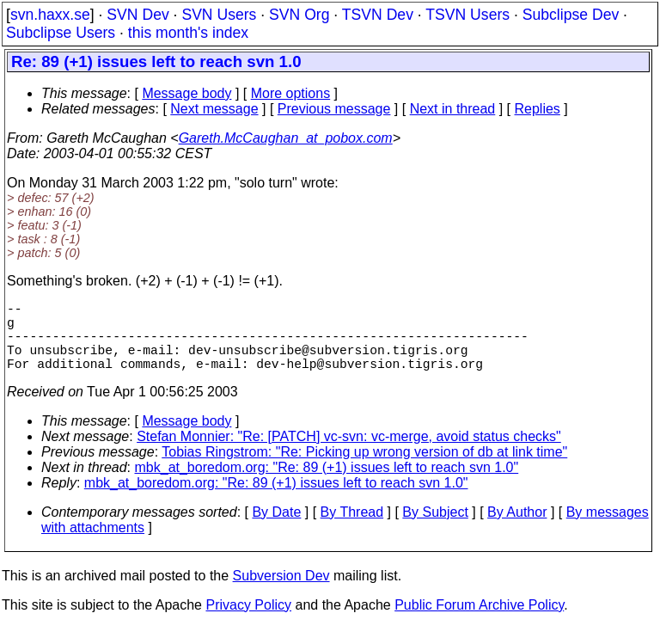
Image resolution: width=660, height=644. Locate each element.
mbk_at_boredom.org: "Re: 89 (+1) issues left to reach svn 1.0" (327, 485)
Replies (538, 109)
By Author (517, 529)
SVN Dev (137, 15)
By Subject (435, 529)
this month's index (188, 33)
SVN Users (219, 15)
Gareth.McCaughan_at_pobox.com (286, 138)
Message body (186, 93)
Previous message (334, 109)
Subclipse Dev (571, 15)
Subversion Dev (281, 593)
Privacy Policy (248, 622)
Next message (214, 109)
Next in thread (453, 109)
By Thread (352, 529)
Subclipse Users (61, 33)
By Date (276, 529)
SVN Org (299, 15)
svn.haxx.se (50, 15)
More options (291, 93)
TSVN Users (467, 15)
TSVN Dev (378, 15)
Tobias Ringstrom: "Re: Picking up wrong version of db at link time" (364, 469)
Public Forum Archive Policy (479, 622)
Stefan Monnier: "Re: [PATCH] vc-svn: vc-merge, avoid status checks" (349, 454)
